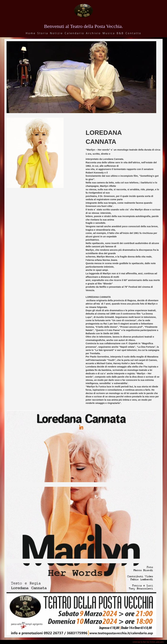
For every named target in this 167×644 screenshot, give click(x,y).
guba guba (160, 642)
